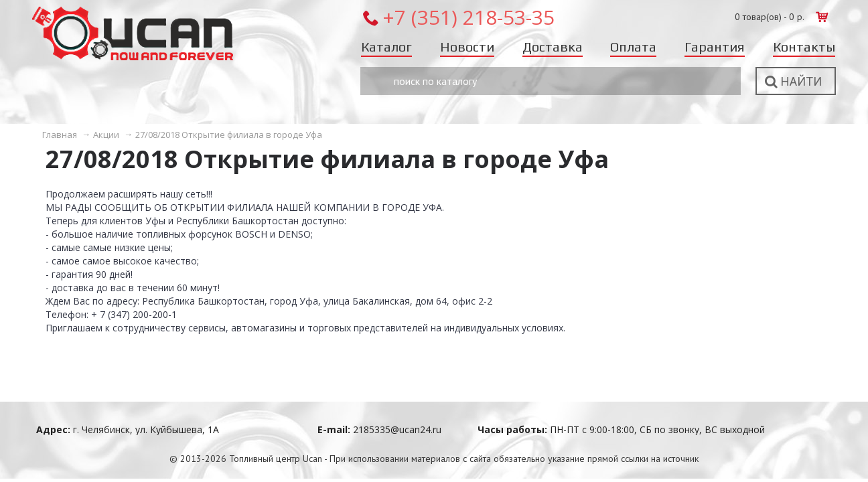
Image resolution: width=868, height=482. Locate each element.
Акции (106, 135)
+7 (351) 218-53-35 (468, 17)
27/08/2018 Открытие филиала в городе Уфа (229, 135)
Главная (60, 135)
